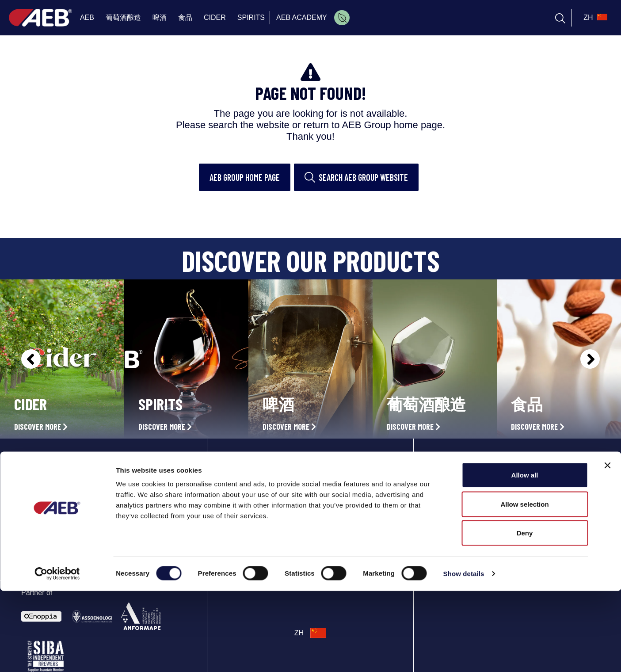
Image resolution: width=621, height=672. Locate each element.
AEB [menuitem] (87, 17)
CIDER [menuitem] (215, 17)
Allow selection (524, 585)
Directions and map (463, 498)
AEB (235, 456)
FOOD (237, 515)
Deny (525, 614)
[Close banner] (607, 546)
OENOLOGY (246, 476)
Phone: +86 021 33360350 (471, 510)
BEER (237, 495)
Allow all (525, 556)
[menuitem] (342, 18)
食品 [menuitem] (185, 17)
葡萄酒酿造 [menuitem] (123, 17)
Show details (464, 655)
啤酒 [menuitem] (160, 17)
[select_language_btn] (594, 18)
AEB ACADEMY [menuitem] (302, 17)
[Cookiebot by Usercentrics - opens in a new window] (57, 655)
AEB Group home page (245, 177)
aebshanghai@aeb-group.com (478, 521)
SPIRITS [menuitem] (251, 17)
